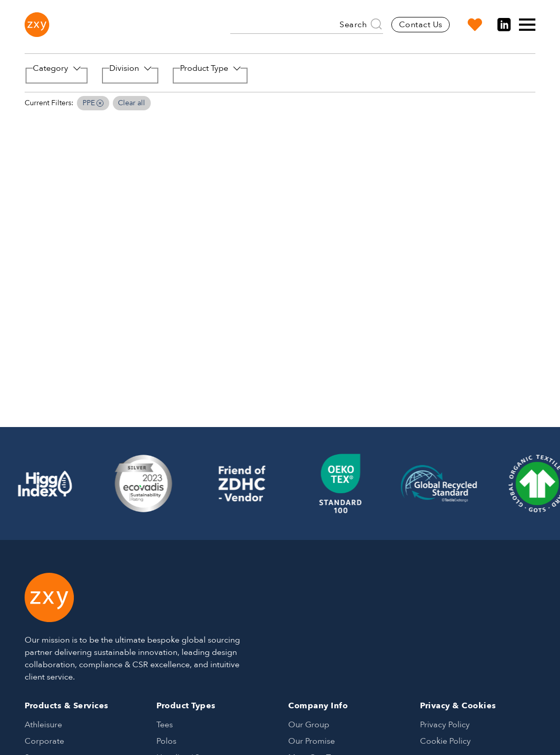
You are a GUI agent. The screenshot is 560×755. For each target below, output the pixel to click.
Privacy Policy (445, 725)
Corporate (44, 741)
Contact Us (421, 25)
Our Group (309, 725)
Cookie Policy (445, 741)
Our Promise (312, 741)
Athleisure (43, 725)
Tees (165, 725)
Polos (166, 741)
